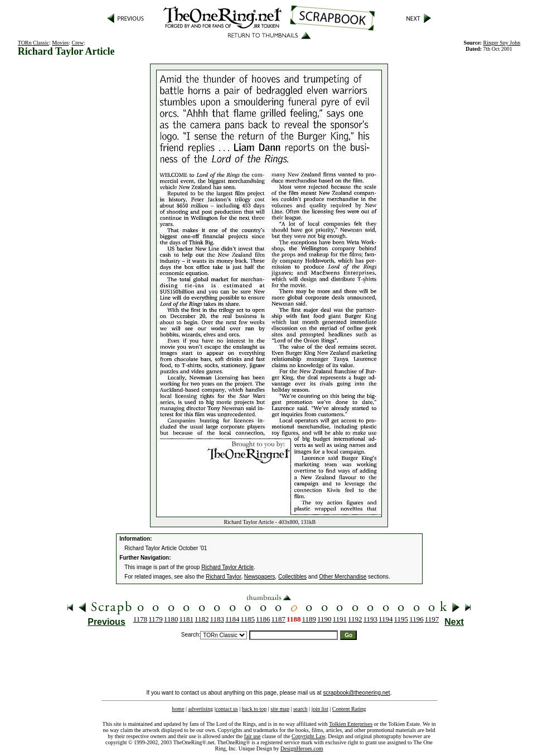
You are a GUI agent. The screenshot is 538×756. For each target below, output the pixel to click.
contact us (227, 709)
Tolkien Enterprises (351, 724)
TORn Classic (33, 43)
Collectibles (292, 577)
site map (280, 709)
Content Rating (349, 709)
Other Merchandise (343, 577)
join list (319, 709)
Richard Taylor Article (227, 567)
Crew (78, 43)
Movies (60, 43)
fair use (253, 736)
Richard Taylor (223, 577)
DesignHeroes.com (302, 748)
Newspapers (260, 577)
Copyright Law (308, 736)
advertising (201, 709)
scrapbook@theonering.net (356, 693)
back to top (254, 709)
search (300, 709)
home (178, 709)
